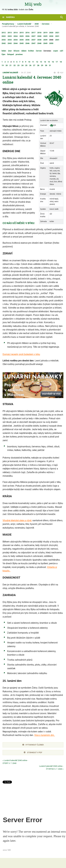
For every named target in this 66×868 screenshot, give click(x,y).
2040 (37, 24)
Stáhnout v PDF (33, 752)
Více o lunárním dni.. (45, 735)
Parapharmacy (8, 24)
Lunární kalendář (24, 24)
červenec (46, 24)
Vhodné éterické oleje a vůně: (17, 520)
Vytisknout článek (33, 745)
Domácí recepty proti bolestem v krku (21, 354)
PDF (60, 73)
